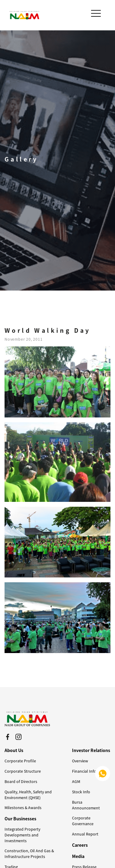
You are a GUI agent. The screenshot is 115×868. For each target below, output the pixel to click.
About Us (14, 750)
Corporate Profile (20, 761)
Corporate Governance (83, 821)
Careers (80, 845)
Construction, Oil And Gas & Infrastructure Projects (29, 854)
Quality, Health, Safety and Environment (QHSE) (28, 795)
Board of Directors (21, 781)
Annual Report (85, 834)
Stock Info (81, 792)
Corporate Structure (23, 771)
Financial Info (84, 771)
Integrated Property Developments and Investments (22, 835)
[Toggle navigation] (97, 13)
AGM (76, 781)
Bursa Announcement (86, 805)
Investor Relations (91, 750)
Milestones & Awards (23, 808)
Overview (80, 761)
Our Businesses (20, 819)
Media (78, 856)
